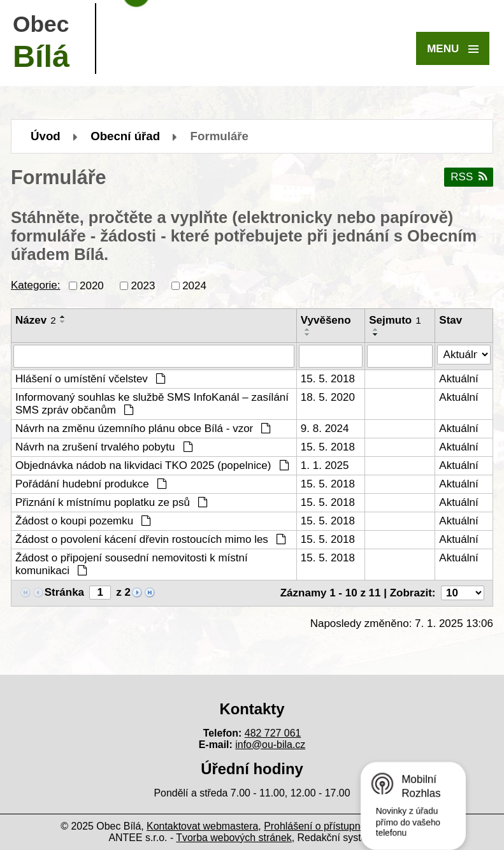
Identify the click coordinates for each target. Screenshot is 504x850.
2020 (92, 285)
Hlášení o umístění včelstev (90, 379)
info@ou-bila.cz (270, 745)
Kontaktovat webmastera (202, 826)
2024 (194, 285)
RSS (468, 177)
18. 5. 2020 (328, 397)
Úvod (46, 136)
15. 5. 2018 (328, 379)
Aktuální (458, 379)
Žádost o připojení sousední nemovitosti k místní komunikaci (132, 564)
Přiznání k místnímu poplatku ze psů (112, 502)
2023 (143, 285)
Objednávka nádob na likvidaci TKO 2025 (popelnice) (152, 465)
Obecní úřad (125, 136)
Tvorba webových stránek (234, 838)
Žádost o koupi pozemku (83, 521)
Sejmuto (395, 320)
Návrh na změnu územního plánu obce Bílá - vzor (143, 429)
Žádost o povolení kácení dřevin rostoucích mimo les (151, 539)
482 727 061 (273, 733)
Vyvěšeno (326, 320)
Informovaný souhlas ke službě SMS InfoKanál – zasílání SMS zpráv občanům (152, 404)
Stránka (64, 592)
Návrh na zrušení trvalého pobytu (104, 447)
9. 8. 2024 (325, 429)
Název (36, 320)
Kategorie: (36, 285)
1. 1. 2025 (325, 465)
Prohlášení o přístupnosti (320, 826)
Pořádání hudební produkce (91, 484)
